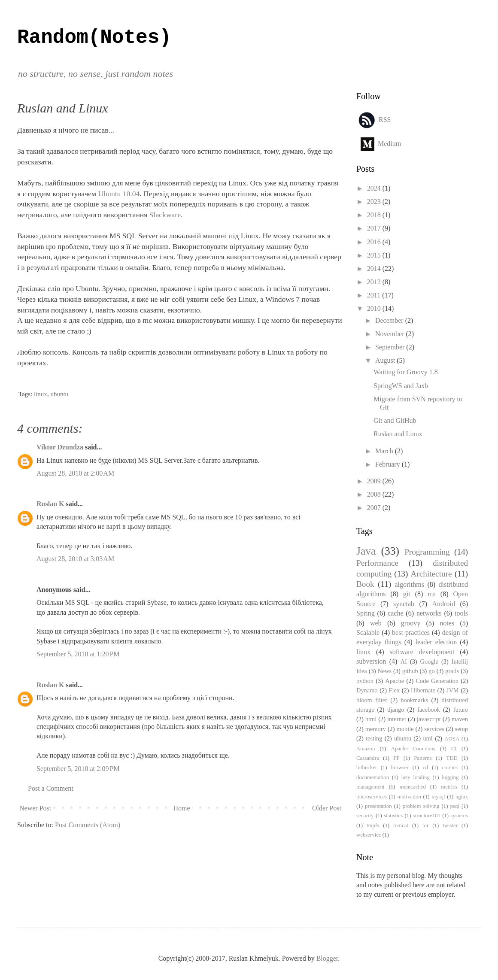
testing (374, 738)
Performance (377, 563)
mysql (438, 797)
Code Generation (437, 681)
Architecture (431, 574)
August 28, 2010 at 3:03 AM (75, 559)
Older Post (327, 808)
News (384, 671)
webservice (369, 835)
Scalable (368, 633)
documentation (373, 777)
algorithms (409, 584)
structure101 (427, 816)
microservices (372, 797)
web (376, 623)
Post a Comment (51, 788)
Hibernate (423, 690)
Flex (395, 690)
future (461, 710)
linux (41, 394)
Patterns (423, 758)
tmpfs (373, 825)
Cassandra (368, 758)
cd (425, 768)
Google (429, 661)
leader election (436, 642)
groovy (411, 623)
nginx (462, 797)
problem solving (421, 806)
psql (455, 806)
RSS (385, 119)
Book (365, 584)
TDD (452, 758)
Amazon (366, 749)
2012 (375, 282)
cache (395, 613)
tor (425, 825)
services (434, 729)
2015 (375, 255)
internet (397, 719)
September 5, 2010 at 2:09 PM (78, 769)
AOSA (452, 739)
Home (182, 808)
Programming (427, 552)
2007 (375, 508)
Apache (395, 681)
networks (429, 613)
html (371, 719)
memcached (413, 787)
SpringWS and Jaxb (401, 386)
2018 (375, 215)
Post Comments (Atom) (88, 825)
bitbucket (367, 768)
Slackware (165, 215)
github (410, 671)
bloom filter (372, 700)
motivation (409, 797)
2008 (375, 494)
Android (444, 604)
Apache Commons (413, 749)
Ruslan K (50, 504)
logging (450, 777)
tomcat (401, 825)
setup (462, 729)
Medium (389, 143)
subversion (371, 661)
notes (447, 623)
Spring (366, 613)
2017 (375, 228)
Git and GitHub (395, 420)
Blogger (327, 958)
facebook (429, 710)
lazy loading (415, 777)
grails (452, 671)
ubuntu (59, 394)
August (386, 360)
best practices (411, 633)
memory (376, 729)
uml (428, 738)
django (396, 710)
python (365, 681)
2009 (375, 481)
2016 (375, 242)
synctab (404, 604)
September (391, 347)
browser (400, 768)
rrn (432, 594)
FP (396, 758)
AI (404, 661)
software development (422, 652)
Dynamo (367, 690)
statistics (393, 816)
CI (454, 749)
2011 (375, 295)
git (407, 594)
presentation (378, 806)
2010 (375, 308)
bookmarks (414, 700)
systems (459, 816)
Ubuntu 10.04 (119, 194)
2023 (375, 202)
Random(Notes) (94, 38)
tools (461, 613)
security (365, 816)
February (389, 464)
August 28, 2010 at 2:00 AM (75, 473)
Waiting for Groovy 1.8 (406, 372)
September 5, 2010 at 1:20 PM (78, 654)
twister (450, 825)
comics (450, 768)
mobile (405, 729)
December (390, 320)
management (370, 787)
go (431, 671)
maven (460, 719)
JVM (453, 690)
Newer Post (35, 808)
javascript (429, 719)
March (385, 451)
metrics (449, 787)
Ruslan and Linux (398, 434)
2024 (375, 188)
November (391, 334)
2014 (375, 269)
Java (366, 551)
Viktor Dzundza (60, 447)
